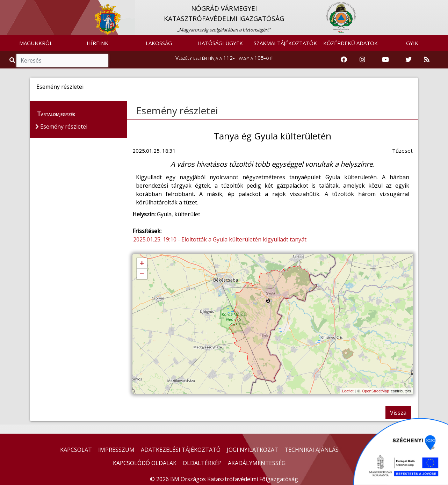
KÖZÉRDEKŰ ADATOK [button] (351, 43)
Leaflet (348, 391)
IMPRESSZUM (116, 450)
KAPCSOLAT (76, 450)
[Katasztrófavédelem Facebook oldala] (344, 60)
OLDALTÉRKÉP (202, 463)
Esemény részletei (177, 110)
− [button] (142, 274)
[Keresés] (62, 60)
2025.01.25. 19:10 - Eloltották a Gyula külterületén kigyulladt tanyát (220, 239)
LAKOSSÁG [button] (159, 43)
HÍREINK (97, 43)
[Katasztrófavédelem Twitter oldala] (409, 60)
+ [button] (142, 264)
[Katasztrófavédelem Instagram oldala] (362, 60)
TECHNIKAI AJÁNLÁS (312, 450)
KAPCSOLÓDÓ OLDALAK (145, 463)
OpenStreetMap (376, 391)
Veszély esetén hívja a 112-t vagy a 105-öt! (224, 58)
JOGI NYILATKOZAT (252, 450)
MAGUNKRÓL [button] (36, 43)
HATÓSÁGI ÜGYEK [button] (220, 43)
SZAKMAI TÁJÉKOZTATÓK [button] (285, 43)
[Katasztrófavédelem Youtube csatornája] (385, 60)
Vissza (398, 413)
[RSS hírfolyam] (427, 60)
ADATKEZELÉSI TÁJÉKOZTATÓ (181, 450)
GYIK (412, 43)
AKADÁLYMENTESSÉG (257, 463)
